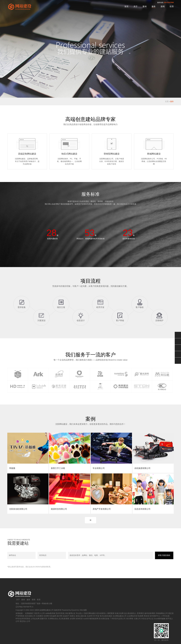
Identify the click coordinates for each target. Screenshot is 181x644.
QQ (178, 341)
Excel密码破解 (160, 619)
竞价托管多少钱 (62, 613)
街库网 (46, 616)
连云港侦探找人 (130, 613)
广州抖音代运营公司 (118, 619)
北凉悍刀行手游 (93, 616)
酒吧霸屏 (111, 613)
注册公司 (137, 619)
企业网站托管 (132, 616)
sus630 (86, 619)
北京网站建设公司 (120, 616)
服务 (154, 6)
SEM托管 (79, 619)
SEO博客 (130, 619)
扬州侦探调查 (150, 613)
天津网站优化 (53, 619)
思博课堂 (140, 613)
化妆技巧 (66, 616)
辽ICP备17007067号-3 (24, 607)
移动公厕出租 (81, 616)
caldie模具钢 (50, 613)
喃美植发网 (94, 619)
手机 (178, 354)
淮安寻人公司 (39, 613)
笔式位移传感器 (106, 616)
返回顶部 (178, 361)
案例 (145, 6)
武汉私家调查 (64, 619)
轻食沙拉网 (119, 613)
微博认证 (72, 613)
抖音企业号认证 (147, 619)
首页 (126, 6)
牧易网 (141, 616)
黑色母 (146, 616)
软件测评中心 (155, 616)
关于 (135, 6)
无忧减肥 (53, 616)
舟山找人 (79, 613)
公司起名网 (35, 619)
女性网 (72, 619)
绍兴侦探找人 (102, 613)
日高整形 (39, 616)
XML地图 (83, 610)
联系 (172, 6)
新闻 (163, 6)
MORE (90, 520)
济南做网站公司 (162, 613)
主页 (167, 101)
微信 (178, 335)
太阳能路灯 (29, 613)
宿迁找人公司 (25, 621)
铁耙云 (73, 616)
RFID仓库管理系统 (23, 619)
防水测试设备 (104, 619)
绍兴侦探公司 (30, 616)
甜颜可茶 (43, 619)
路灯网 (59, 616)
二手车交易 (165, 616)
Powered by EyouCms (70, 610)
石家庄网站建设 (90, 613)
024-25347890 (169, 3)
